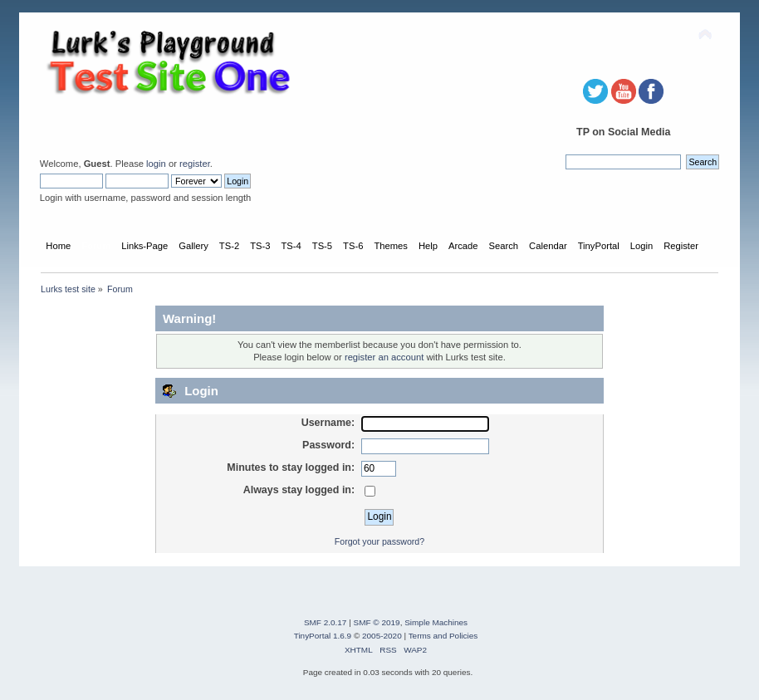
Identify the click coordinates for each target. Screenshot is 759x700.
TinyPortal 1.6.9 (323, 636)
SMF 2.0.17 (326, 622)
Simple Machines (436, 622)
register (195, 164)
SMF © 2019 (377, 622)
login (156, 164)
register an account (384, 357)
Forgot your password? (379, 541)
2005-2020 (382, 636)
